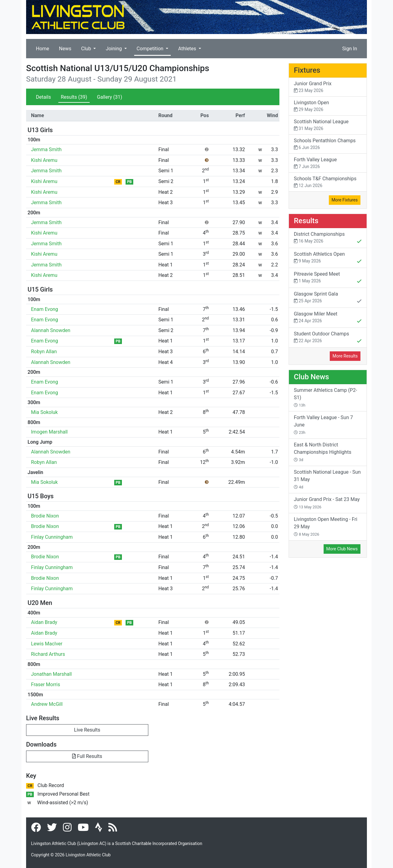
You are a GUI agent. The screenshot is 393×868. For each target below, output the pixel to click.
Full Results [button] (87, 756)
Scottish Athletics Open (328, 258)
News (65, 49)
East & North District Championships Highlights (323, 452)
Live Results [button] (87, 730)
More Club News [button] (342, 549)
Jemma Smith (46, 149)
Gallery (110, 97)
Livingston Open (328, 106)
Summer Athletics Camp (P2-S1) (325, 397)
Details (43, 97)
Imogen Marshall (49, 432)
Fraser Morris (46, 684)
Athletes (188, 49)
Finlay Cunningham (52, 537)
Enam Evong (45, 309)
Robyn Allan (44, 352)
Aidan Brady (44, 622)
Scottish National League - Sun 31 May (327, 479)
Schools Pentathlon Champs (328, 144)
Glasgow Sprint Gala (328, 298)
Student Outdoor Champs (328, 338)
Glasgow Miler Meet (328, 318)
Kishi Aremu (44, 160)
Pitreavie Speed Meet (328, 278)
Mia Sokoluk (44, 412)
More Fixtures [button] (345, 200)
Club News (311, 377)
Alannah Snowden (51, 330)
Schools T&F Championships (328, 182)
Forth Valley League (328, 163)
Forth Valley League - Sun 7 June (323, 425)
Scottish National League (328, 125)
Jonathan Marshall (51, 674)
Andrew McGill (47, 704)
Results (74, 97)
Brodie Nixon (45, 516)
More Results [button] (345, 356)
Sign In (350, 49)
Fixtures (307, 70)
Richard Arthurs (48, 654)
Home (43, 49)
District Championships (328, 238)
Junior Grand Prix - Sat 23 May (327, 503)
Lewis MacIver (47, 644)
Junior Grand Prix (328, 87)
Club (87, 49)
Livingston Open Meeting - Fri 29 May (326, 526)
